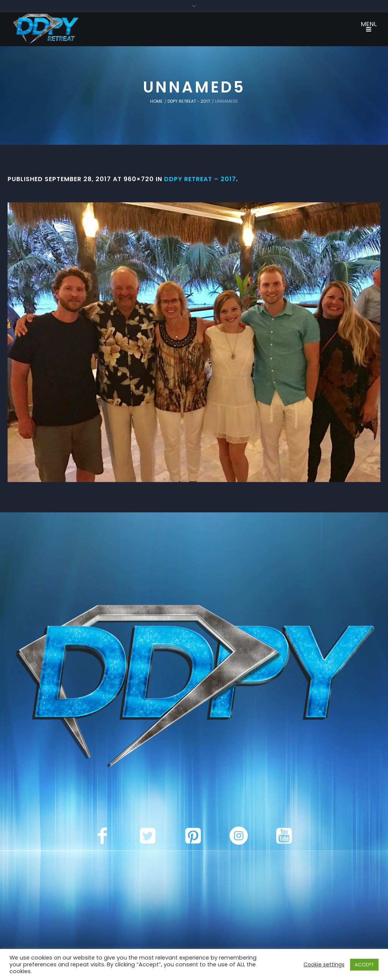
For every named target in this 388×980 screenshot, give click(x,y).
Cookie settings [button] (324, 964)
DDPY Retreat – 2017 (200, 179)
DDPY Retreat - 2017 (189, 101)
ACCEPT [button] (364, 965)
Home (156, 101)
